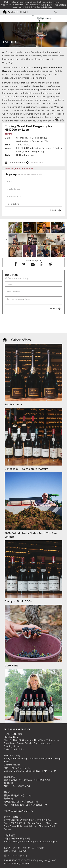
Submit (55, 210)
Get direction (35, 163)
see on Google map (16, 856)
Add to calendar (15, 163)
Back (60, 119)
